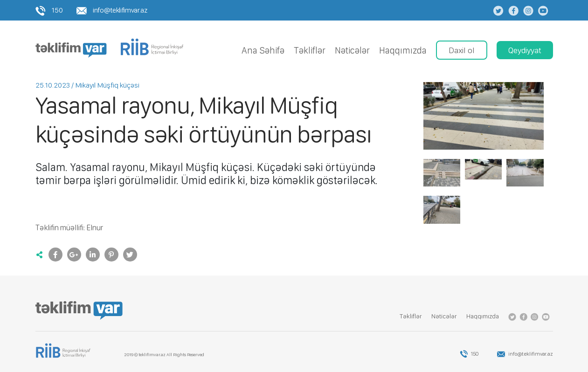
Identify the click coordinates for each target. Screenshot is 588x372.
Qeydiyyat (525, 50)
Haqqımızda (403, 50)
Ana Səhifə (263, 50)
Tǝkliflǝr (310, 50)
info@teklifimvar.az (112, 10)
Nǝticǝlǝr (352, 50)
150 (49, 10)
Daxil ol (462, 50)
